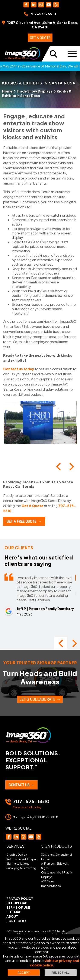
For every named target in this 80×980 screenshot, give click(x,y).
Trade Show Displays (35, 91)
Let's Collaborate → (40, 699)
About (12, 916)
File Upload (17, 903)
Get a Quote (40, 38)
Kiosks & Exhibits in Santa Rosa (37, 93)
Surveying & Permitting (21, 868)
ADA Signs (48, 881)
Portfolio (16, 921)
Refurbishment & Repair (22, 859)
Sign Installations (18, 864)
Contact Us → (21, 785)
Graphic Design (17, 855)
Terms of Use (18, 907)
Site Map (14, 912)
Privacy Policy (20, 899)
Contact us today (19, 369)
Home (7, 91)
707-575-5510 (31, 801)
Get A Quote (32, 506)
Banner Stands (51, 886)
